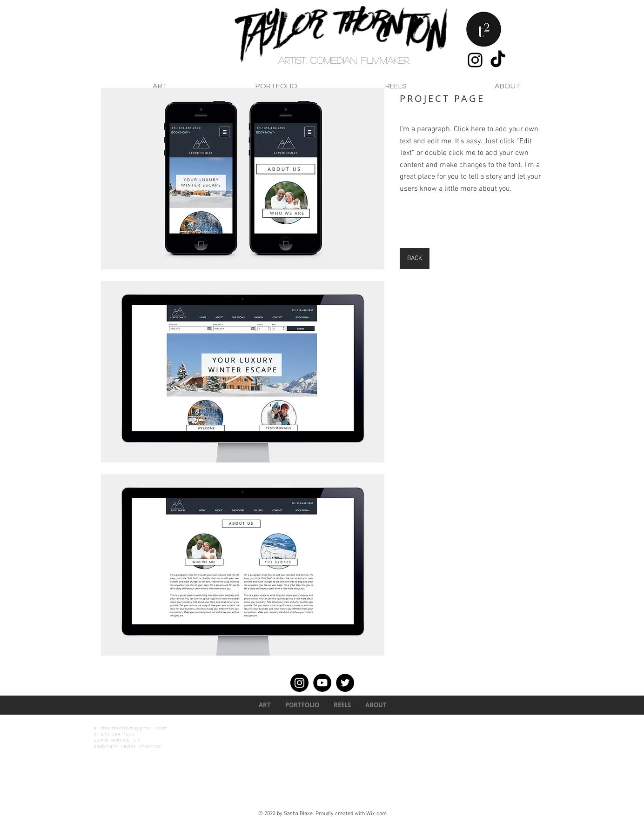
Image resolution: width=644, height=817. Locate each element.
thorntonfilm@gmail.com (134, 728)
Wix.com (376, 814)
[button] (243, 179)
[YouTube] (322, 683)
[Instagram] (475, 60)
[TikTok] (498, 60)
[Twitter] (345, 683)
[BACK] (415, 258)
